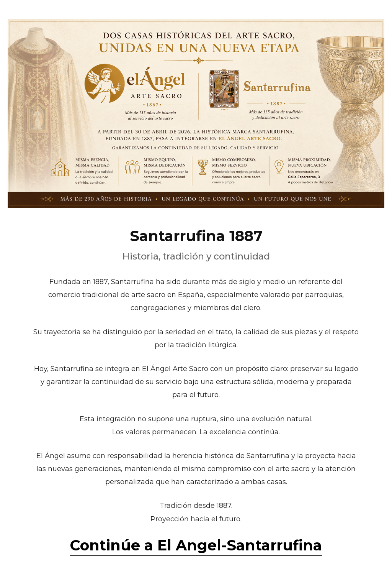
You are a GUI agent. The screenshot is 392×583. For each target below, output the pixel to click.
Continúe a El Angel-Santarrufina (196, 545)
